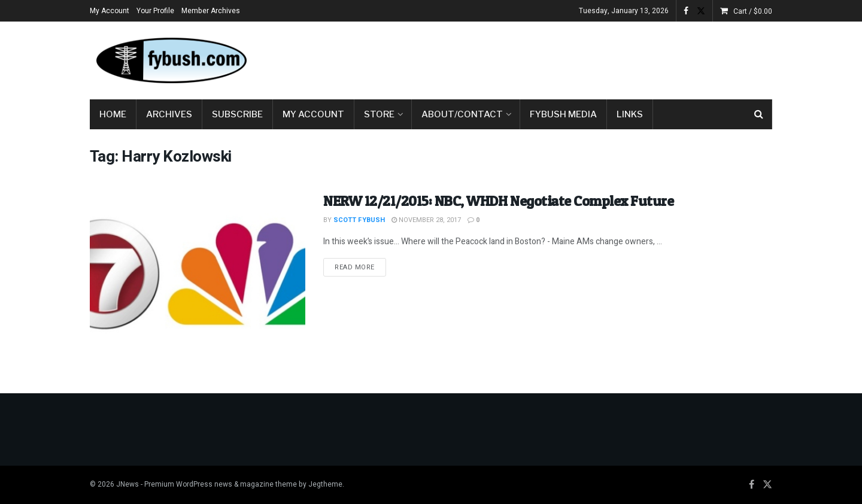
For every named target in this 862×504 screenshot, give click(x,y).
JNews (128, 484)
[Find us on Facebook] (752, 485)
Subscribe (237, 114)
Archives (169, 114)
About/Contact (462, 114)
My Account (110, 11)
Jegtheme (325, 484)
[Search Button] (759, 114)
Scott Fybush (359, 220)
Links (630, 114)
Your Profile (155, 11)
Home (113, 114)
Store (379, 114)
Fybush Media (563, 114)
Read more (360, 267)
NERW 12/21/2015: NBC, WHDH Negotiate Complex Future (499, 201)
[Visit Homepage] (171, 60)
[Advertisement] (554, 58)
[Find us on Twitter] (767, 485)
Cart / (753, 11)
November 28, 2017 (426, 220)
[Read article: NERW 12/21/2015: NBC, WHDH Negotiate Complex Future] (198, 268)
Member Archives (211, 11)
